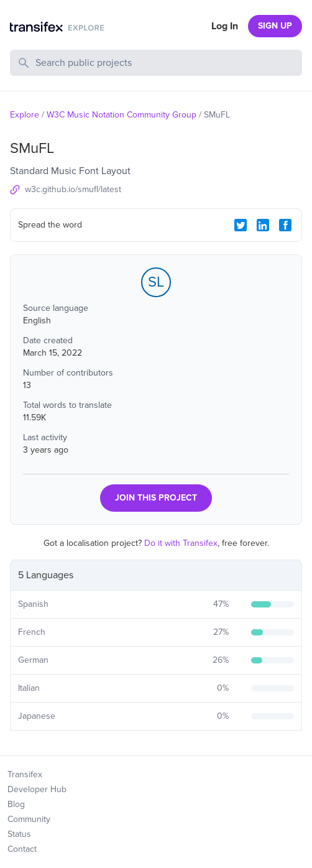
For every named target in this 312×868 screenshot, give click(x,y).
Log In (225, 26)
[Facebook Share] (285, 225)
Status (19, 834)
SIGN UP (275, 26)
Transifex (25, 774)
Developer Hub (37, 789)
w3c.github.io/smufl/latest (73, 189)
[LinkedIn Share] (263, 225)
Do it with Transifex (181, 543)
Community (29, 819)
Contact (22, 849)
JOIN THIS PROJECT (156, 498)
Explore (25, 115)
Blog (16, 804)
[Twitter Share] (241, 225)
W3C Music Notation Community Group (122, 115)
